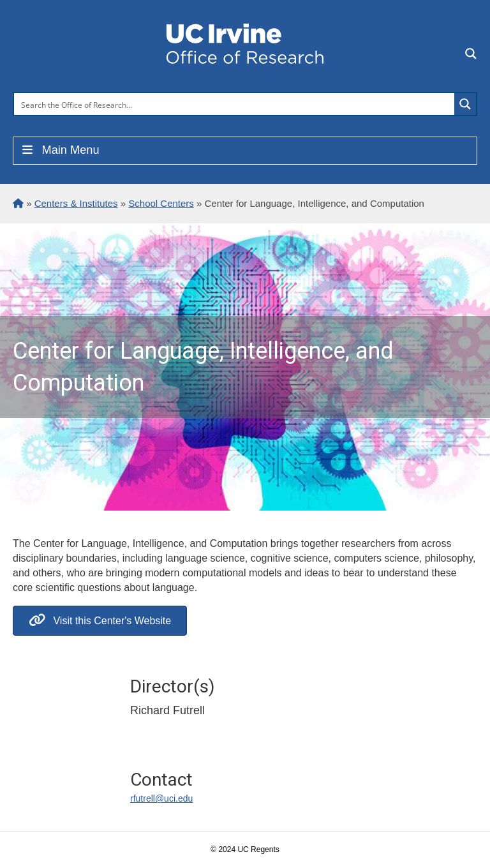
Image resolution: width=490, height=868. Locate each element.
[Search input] (235, 104)
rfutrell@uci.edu (161, 798)
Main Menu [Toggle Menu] (60, 150)
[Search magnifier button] (465, 104)
